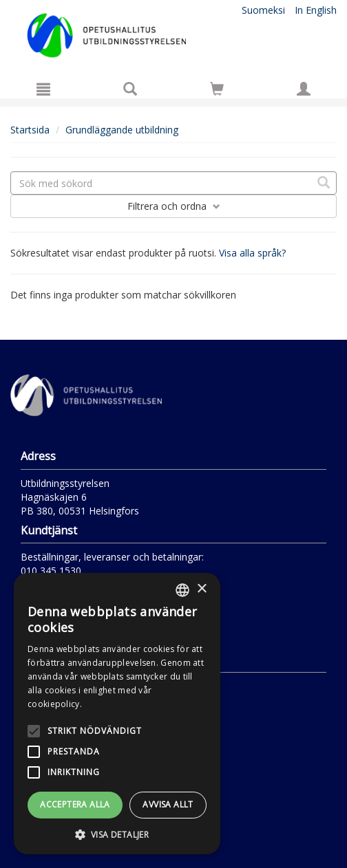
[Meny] (43, 89)
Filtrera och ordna (174, 206)
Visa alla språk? (252, 253)
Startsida (30, 130)
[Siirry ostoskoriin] (217, 89)
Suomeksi (263, 10)
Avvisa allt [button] (168, 804)
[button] (117, 834)
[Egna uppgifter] (304, 89)
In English (316, 10)
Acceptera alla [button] (75, 804)
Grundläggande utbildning (122, 130)
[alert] (117, 714)
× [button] (201, 589)
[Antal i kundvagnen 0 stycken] (217, 91)
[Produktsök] (130, 89)
